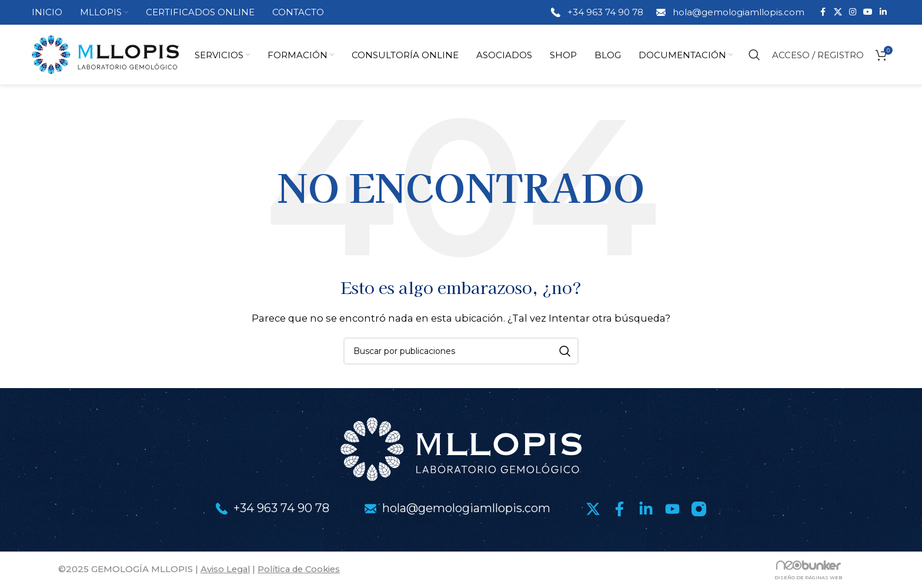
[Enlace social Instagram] (853, 13)
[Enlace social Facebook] (823, 13)
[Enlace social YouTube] (868, 13)
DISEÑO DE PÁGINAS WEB (808, 579)
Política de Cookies (304, 570)
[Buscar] (754, 55)
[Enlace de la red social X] (838, 13)
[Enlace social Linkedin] (883, 13)
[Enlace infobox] (597, 12)
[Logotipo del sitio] (105, 54)
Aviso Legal (226, 570)
